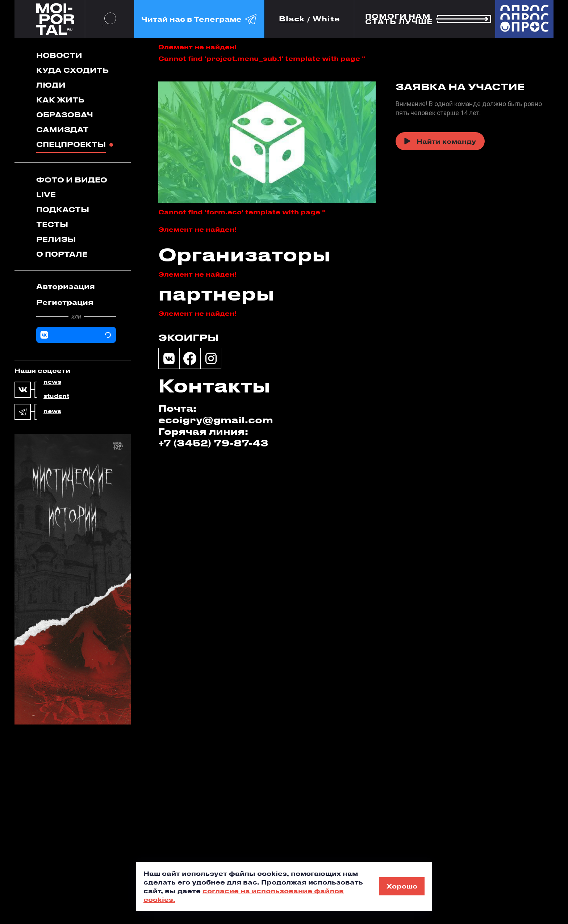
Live (46, 195)
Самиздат (62, 129)
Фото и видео (72, 180)
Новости (59, 55)
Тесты (52, 224)
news (52, 382)
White (326, 19)
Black (292, 19)
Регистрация (65, 302)
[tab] (76, 286)
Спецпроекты (71, 144)
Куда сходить (72, 70)
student (56, 396)
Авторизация (66, 286)
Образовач (65, 115)
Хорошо (402, 886)
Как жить (60, 100)
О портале (62, 254)
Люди (51, 85)
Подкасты (63, 209)
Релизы (56, 239)
